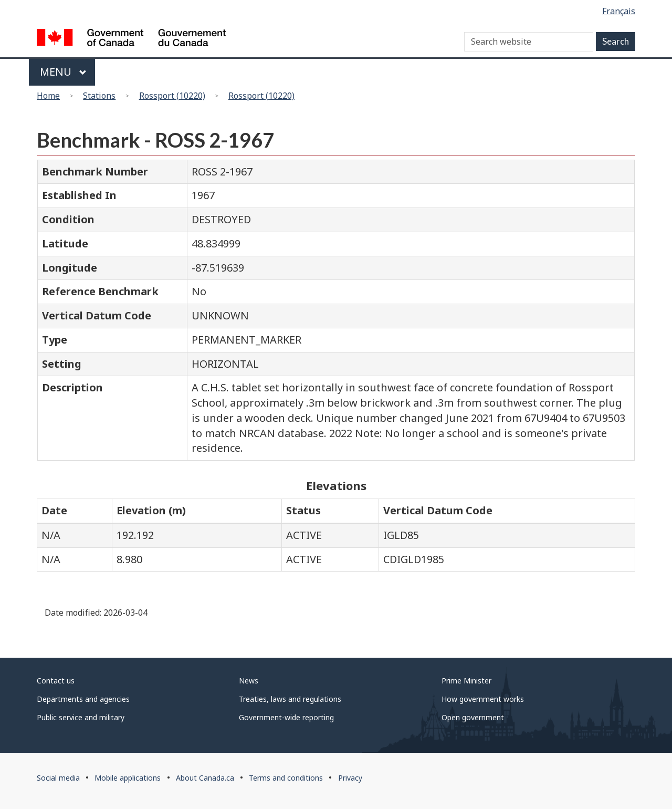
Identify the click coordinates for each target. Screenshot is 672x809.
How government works (483, 699)
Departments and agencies (83, 699)
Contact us (56, 681)
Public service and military (81, 717)
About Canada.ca (205, 778)
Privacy (350, 778)
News (249, 681)
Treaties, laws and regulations (290, 699)
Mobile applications (128, 778)
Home (48, 96)
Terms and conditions (286, 778)
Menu (63, 72)
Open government (473, 717)
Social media (58, 778)
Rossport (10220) (172, 96)
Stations (99, 96)
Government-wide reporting (286, 717)
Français (619, 11)
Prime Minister (466, 681)
